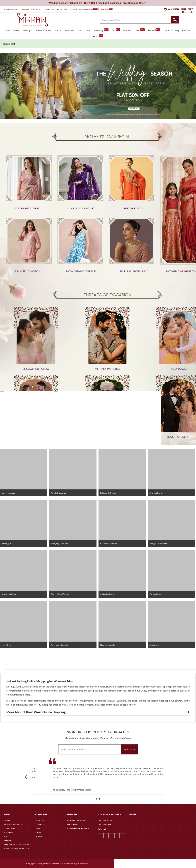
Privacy (39, 836)
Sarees (16, 30)
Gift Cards (106, 9)
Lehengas (28, 30)
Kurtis (58, 30)
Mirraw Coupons (106, 820)
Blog (38, 828)
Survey (73, 9)
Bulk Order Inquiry (85, 9)
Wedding (101, 30)
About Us (40, 820)
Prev (27, 777)
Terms (38, 832)
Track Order (49, 9)
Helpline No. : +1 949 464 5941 (18, 844)
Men (88, 30)
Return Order (62, 9)
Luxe (140, 30)
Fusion (154, 30)
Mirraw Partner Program (78, 828)
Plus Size (187, 30)
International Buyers (76, 820)
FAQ (6, 836)
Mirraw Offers (105, 824)
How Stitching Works (13, 824)
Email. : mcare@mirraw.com (16, 848)
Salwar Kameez (44, 30)
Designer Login (74, 824)
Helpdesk (8, 840)
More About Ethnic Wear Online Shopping (36, 712)
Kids (80, 30)
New (7, 30)
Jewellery (70, 30)
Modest (127, 30)
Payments (9, 832)
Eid (116, 30)
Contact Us (40, 824)
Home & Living (171, 30)
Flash (98, 36)
